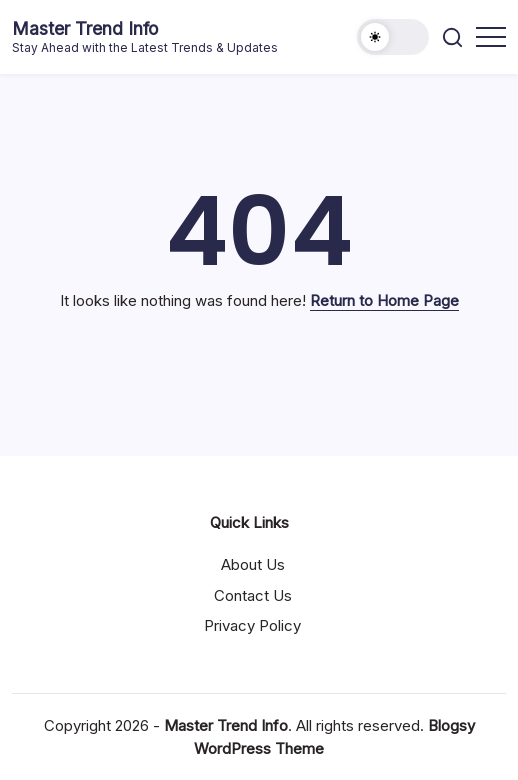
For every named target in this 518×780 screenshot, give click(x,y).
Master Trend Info (85, 28)
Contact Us (253, 595)
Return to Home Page (384, 300)
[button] (393, 37)
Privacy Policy (252, 625)
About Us (253, 564)
